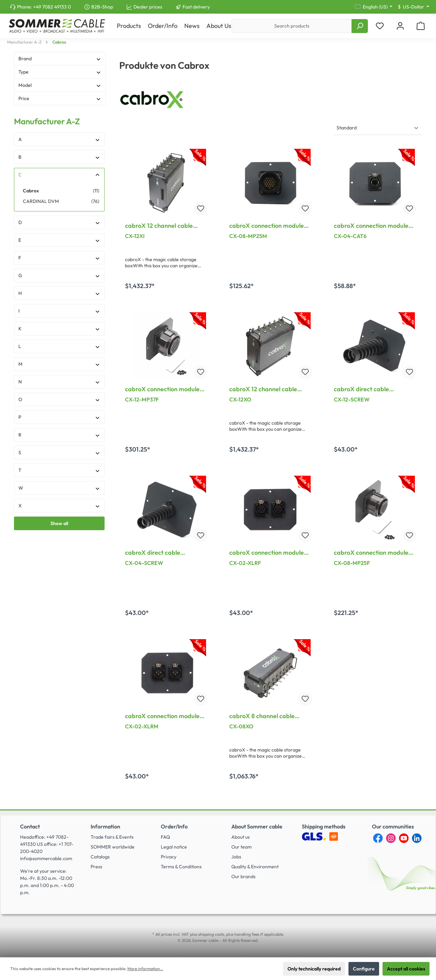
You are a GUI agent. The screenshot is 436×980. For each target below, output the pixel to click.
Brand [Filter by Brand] (60, 59)
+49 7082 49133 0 (52, 7)
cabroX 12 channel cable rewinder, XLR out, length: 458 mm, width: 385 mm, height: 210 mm (265, 389)
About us (240, 837)
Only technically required (314, 969)
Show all (59, 523)
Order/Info (174, 826)
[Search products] (292, 26)
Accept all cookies (406, 969)
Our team (242, 847)
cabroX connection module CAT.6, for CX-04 (371, 226)
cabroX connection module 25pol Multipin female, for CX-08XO (371, 553)
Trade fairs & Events (112, 837)
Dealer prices (148, 7)
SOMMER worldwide (113, 847)
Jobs (236, 857)
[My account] (400, 26)
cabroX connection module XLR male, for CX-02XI (162, 716)
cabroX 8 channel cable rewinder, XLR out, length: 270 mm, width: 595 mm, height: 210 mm (265, 716)
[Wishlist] (380, 26)
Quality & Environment (255, 867)
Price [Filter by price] (60, 98)
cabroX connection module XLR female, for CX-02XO (267, 553)
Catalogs (100, 857)
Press (96, 867)
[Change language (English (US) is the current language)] (374, 7)
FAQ (165, 837)
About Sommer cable (257, 826)
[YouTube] (404, 838)
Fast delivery (196, 7)
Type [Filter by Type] (60, 72)
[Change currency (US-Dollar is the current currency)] (414, 7)
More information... (145, 969)
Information (105, 826)
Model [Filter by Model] (60, 85)
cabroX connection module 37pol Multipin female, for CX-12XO (162, 389)
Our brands (243, 876)
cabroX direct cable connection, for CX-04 (156, 553)
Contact (30, 826)
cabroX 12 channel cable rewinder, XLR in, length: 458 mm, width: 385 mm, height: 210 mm (165, 226)
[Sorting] (378, 128)
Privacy (169, 857)
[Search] (360, 26)
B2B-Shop (102, 7)
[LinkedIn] (417, 838)
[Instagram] (391, 838)
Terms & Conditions (181, 867)
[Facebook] (378, 838)
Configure (364, 969)
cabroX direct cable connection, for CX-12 (364, 389)
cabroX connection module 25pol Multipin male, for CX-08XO (268, 226)
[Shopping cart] (421, 26)
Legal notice (174, 847)
